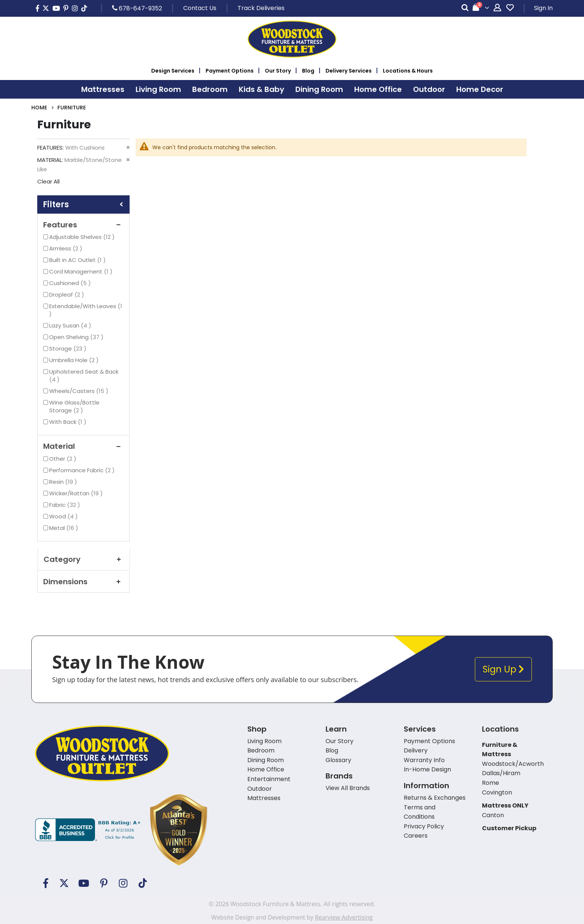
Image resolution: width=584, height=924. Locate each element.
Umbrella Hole (75, 360)
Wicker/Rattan (77, 493)
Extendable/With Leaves (86, 310)
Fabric (66, 505)
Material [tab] (83, 446)
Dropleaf (68, 295)
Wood (64, 516)
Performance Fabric (83, 470)
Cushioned (71, 283)
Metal (65, 528)
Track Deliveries (261, 8)
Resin (64, 482)
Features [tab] (83, 225)
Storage (69, 349)
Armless (67, 248)
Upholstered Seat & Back (84, 375)
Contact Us (200, 8)
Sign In (543, 8)
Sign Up (503, 669)
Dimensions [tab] (83, 582)
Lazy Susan (71, 325)
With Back (69, 422)
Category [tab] (84, 559)
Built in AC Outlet (78, 260)
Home (39, 108)
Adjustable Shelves (83, 237)
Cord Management (82, 271)
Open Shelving (77, 337)
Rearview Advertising (344, 917)
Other (64, 459)
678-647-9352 (137, 8)
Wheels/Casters (80, 391)
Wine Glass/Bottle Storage (74, 406)
